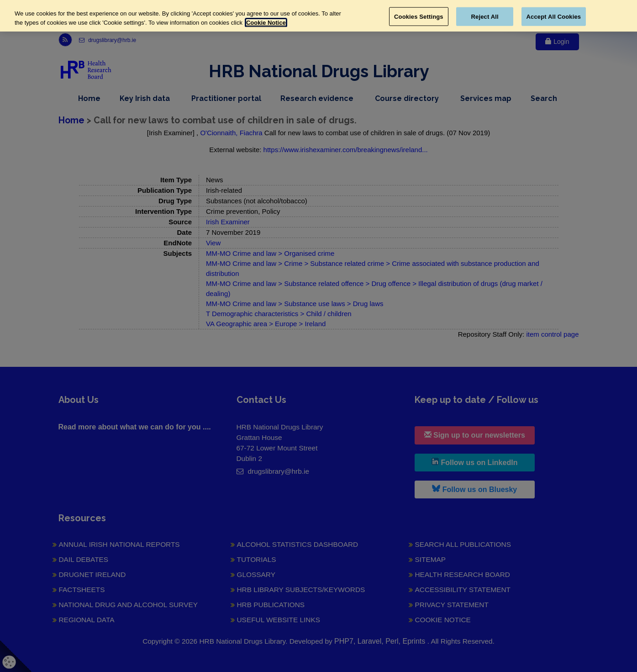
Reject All (485, 16)
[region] (318, 16)
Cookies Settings (419, 16)
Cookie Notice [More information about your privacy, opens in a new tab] (266, 23)
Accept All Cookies (554, 16)
